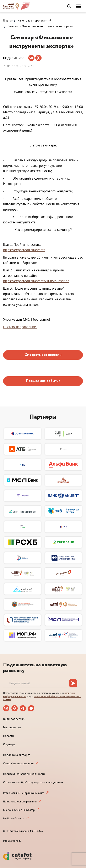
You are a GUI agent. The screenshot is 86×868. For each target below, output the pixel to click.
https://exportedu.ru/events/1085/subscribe (36, 281)
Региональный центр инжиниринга (24, 793)
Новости (9, 736)
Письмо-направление (20, 327)
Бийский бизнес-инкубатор (19, 810)
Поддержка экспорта (17, 755)
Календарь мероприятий (34, 21)
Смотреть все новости (43, 355)
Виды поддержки (14, 719)
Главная (8, 21)
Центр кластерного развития (20, 801)
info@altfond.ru (12, 841)
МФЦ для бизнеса (14, 818)
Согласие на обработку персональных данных (33, 782)
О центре (9, 744)
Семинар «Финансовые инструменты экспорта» (40, 26)
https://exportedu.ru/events (24, 250)
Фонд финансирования (18, 763)
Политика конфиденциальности (24, 774)
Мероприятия (12, 727)
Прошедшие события (43, 381)
